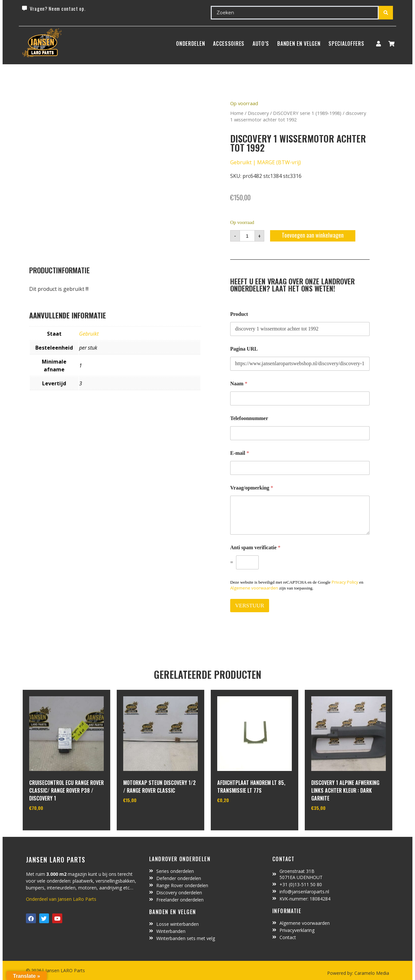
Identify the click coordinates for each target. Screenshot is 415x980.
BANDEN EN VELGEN (299, 43)
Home (237, 113)
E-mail (240, 453)
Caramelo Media (371, 973)
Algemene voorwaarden (254, 588)
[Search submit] (386, 13)
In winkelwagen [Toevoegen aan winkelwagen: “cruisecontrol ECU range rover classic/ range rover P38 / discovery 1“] (53, 825)
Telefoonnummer (249, 418)
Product (239, 314)
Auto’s (261, 43)
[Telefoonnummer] (300, 433)
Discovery (258, 113)
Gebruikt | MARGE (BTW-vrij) (266, 162)
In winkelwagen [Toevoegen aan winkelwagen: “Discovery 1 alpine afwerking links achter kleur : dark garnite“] (335, 825)
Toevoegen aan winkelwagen (313, 235)
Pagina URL (244, 349)
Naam (239, 384)
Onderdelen (190, 43)
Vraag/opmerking (252, 488)
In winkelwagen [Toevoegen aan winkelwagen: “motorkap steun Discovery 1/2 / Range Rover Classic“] (147, 817)
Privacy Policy (345, 582)
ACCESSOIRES (229, 43)
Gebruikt (89, 334)
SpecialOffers (346, 43)
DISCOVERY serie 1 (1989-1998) (307, 113)
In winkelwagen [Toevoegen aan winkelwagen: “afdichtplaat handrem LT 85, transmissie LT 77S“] (241, 817)
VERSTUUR (250, 606)
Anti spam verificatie (255, 547)
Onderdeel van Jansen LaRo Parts (61, 899)
